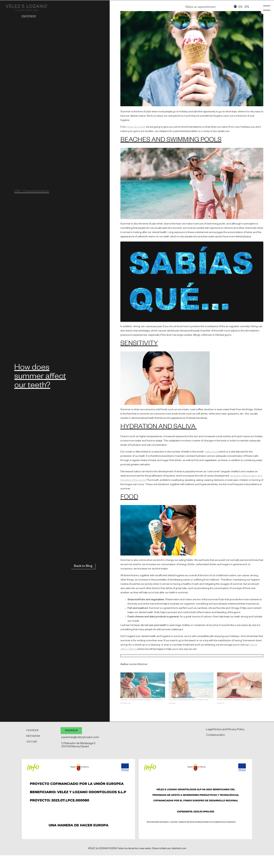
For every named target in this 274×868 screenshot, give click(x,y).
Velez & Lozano (136, 214)
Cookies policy (215, 822)
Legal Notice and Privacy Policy (225, 816)
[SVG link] (34, 43)
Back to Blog (83, 653)
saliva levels (212, 539)
